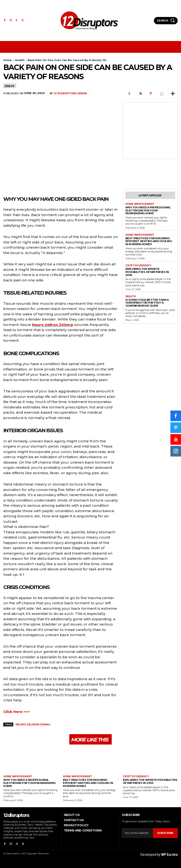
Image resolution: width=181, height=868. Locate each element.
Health (20, 60)
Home (8, 60)
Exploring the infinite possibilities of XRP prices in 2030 (147, 272)
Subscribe (165, 833)
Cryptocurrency (138, 266)
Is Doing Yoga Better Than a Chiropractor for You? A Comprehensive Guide (147, 302)
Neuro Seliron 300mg (52, 325)
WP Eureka (169, 854)
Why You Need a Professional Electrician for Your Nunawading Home (148, 210)
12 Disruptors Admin (70, 93)
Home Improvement (140, 204)
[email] (137, 833)
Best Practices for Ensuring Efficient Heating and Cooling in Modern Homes (149, 241)
